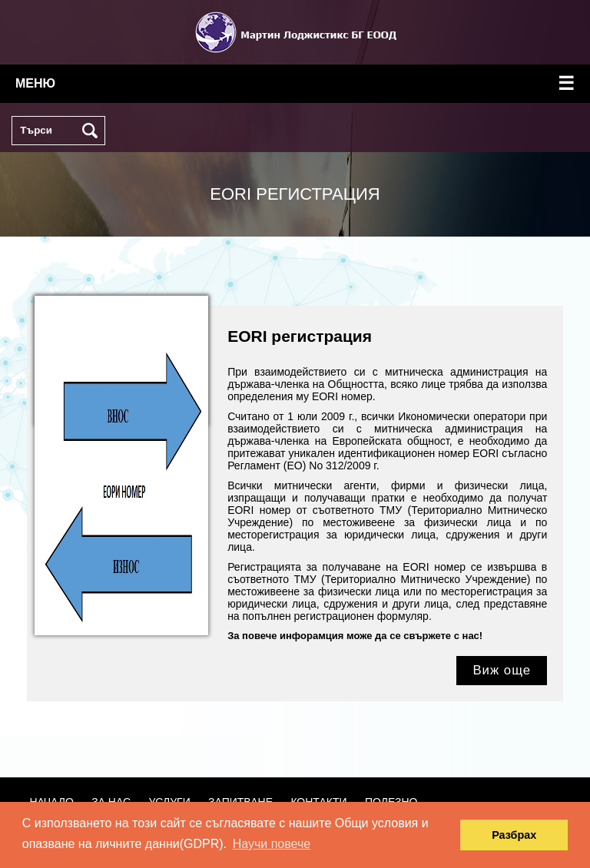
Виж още (502, 670)
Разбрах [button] (514, 835)
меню (295, 83)
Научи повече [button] (272, 844)
